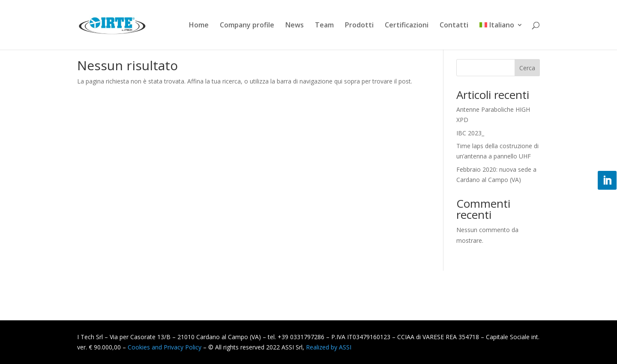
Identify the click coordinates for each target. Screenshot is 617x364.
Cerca (527, 68)
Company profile (247, 26)
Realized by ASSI (329, 347)
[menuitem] (501, 36)
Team (324, 26)
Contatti (454, 26)
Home (199, 26)
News (295, 26)
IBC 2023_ (470, 133)
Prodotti (359, 26)
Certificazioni (407, 26)
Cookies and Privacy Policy (165, 347)
